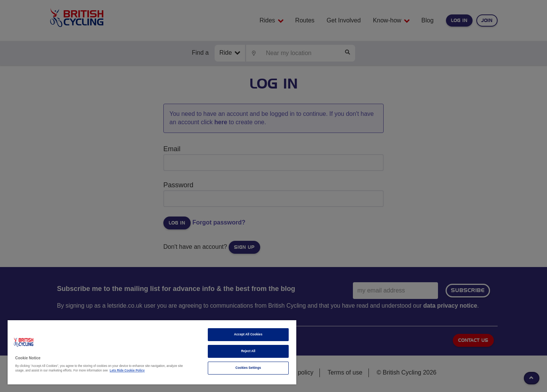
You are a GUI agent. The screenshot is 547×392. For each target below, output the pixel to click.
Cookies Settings (248, 368)
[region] (152, 352)
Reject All (248, 351)
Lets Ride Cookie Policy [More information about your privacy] (127, 371)
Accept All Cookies (248, 334)
